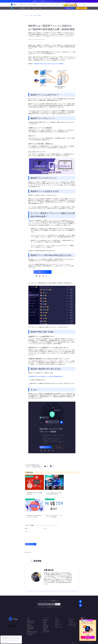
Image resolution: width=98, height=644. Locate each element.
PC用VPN (44, 623)
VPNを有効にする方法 (72, 624)
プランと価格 (29, 635)
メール (45, 528)
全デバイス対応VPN (46, 632)
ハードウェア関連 (29, 476)
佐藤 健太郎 (31, 40)
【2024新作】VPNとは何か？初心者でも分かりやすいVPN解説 (49, 64)
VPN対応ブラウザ (46, 630)
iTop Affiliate (84, 626)
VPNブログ (57, 623)
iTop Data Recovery (30, 627)
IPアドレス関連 (38, 16)
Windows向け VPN (30, 499)
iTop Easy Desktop (30, 623)
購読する (57, 604)
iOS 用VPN (45, 624)
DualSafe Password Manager (32, 632)
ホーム (27, 16)
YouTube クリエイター (85, 627)
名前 (26, 528)
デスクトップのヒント (59, 624)
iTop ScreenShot (30, 626)
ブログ (40, 8)
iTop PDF (29, 630)
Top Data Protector (30, 629)
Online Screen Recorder (31, 633)
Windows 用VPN (46, 620)
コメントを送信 (31, 544)
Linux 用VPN (45, 629)
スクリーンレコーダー (59, 627)
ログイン (85, 5)
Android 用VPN (46, 626)
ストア (62, 5)
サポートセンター (71, 620)
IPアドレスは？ (58, 621)
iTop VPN (31, 220)
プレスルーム (84, 623)
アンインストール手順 (72, 626)
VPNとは (57, 620)
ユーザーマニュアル (72, 623)
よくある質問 (71, 621)
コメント (27, 531)
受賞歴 (83, 624)
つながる (83, 621)
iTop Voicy (29, 624)
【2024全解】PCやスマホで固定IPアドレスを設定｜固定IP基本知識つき (46, 376)
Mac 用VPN (45, 621)
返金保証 (73, 642)
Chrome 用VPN (45, 627)
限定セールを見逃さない (70, 5)
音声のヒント (57, 626)
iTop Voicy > (62, 1)
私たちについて (84, 620)
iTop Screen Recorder (31, 621)
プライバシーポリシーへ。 (13, 640)
